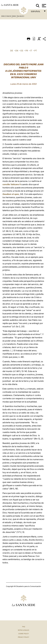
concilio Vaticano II (12, 184)
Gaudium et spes (11, 194)
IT (31, 51)
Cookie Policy (23, 634)
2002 (14, 16)
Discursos (6, 16)
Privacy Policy (23, 637)
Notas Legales (23, 630)
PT (36, 51)
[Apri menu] (44, 6)
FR (27, 51)
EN (17, 51)
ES (22, 51)
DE (12, 51)
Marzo (21, 16)
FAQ (24, 627)
